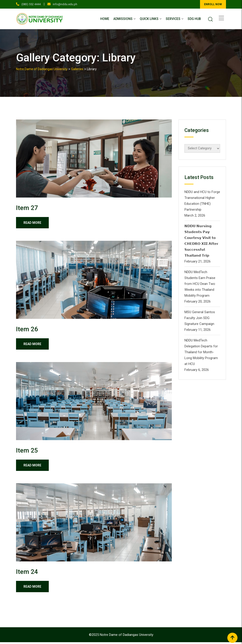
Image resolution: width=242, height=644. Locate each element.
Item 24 (27, 573)
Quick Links (149, 19)
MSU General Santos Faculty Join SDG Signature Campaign (200, 318)
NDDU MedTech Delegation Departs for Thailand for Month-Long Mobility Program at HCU (201, 352)
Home (105, 19)
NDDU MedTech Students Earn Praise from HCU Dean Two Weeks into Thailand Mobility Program (200, 284)
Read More (34, 223)
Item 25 (27, 451)
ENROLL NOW (213, 4)
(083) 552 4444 (31, 4)
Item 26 (27, 330)
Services (173, 19)
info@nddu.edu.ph (65, 4)
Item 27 (27, 208)
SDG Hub (194, 19)
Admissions (123, 19)
